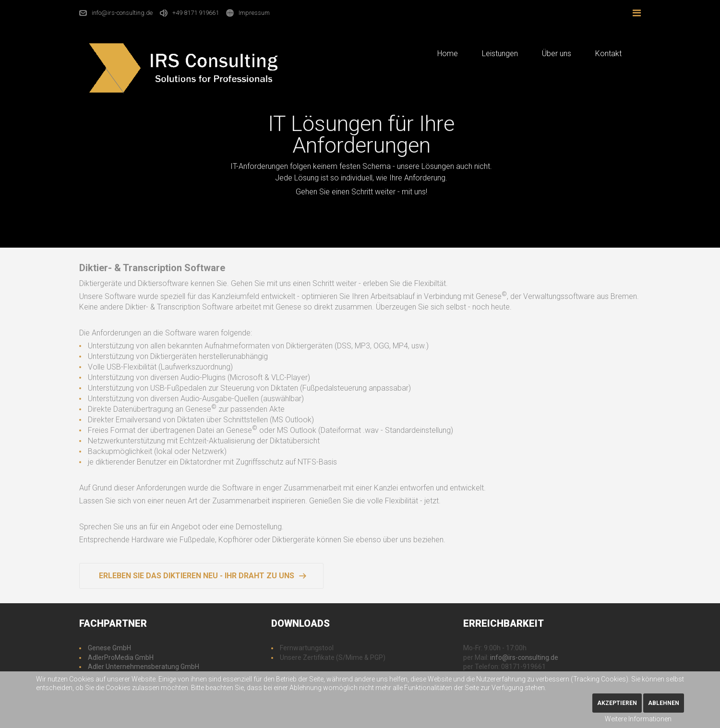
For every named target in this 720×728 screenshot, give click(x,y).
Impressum (254, 13)
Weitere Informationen (638, 719)
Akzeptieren (617, 703)
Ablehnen (664, 703)
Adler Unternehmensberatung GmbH (144, 667)
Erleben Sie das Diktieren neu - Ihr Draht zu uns (197, 576)
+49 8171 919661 (196, 13)
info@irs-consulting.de (122, 13)
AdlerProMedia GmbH (121, 657)
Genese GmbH (109, 648)
